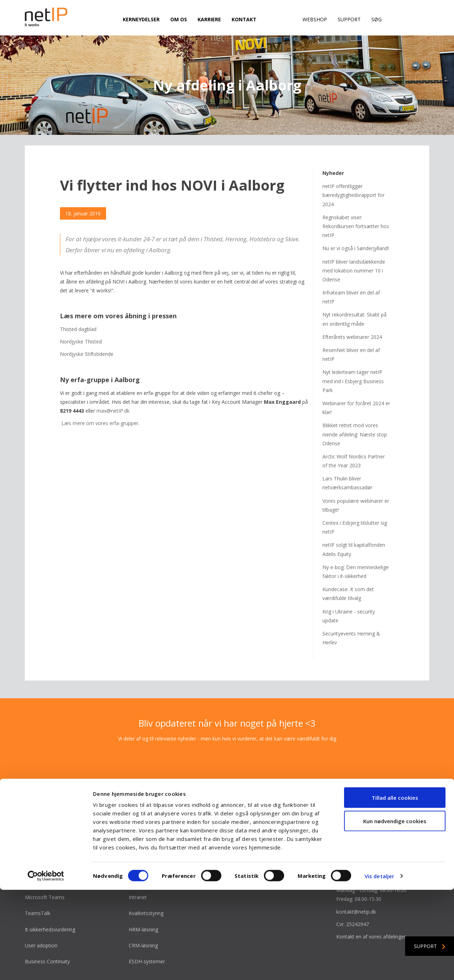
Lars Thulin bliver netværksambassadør (347, 456)
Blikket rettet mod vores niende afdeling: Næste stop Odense (355, 407)
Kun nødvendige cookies (395, 911)
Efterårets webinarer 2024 (352, 310)
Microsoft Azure (43, 854)
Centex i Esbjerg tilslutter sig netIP (355, 500)
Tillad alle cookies (395, 888)
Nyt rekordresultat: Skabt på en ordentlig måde (355, 292)
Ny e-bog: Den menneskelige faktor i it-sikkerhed (356, 545)
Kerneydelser (141, 19)
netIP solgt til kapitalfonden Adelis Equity (354, 522)
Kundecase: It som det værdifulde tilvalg (348, 567)
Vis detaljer (379, 966)
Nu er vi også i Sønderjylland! (356, 221)
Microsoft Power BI (151, 854)
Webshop (315, 19)
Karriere (209, 19)
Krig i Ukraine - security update (349, 589)
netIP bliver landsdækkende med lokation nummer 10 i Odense (354, 244)
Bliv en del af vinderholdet (262, 854)
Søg (377, 19)
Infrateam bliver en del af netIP (351, 270)
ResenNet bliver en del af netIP (351, 327)
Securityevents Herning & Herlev (351, 611)
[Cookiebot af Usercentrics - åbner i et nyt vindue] (46, 966)
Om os (179, 19)
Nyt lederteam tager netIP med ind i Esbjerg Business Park (353, 354)
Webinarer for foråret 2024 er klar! (356, 381)
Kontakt (244, 19)
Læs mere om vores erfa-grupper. (100, 396)
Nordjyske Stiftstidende (87, 327)
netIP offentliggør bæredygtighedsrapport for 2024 (353, 168)
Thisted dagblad (78, 302)
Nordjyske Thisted (81, 315)
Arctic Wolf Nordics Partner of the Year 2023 (354, 434)
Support (349, 19)
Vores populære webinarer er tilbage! (356, 478)
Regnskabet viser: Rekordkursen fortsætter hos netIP (356, 199)
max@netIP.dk (113, 384)
